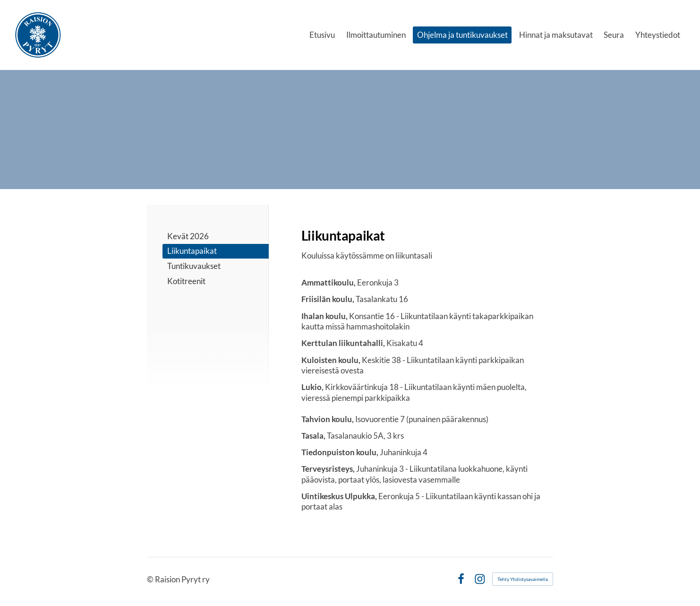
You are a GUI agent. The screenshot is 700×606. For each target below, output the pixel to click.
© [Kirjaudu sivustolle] (151, 579)
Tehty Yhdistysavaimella (523, 579)
